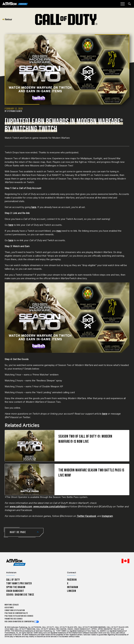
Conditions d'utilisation (15, 610)
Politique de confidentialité (16, 613)
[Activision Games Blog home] (16, 562)
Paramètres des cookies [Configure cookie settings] (14, 619)
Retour (7, 19)
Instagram (73, 587)
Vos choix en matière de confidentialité (21, 622)
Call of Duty (13, 580)
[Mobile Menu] (123, 4)
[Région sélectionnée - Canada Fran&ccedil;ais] (125, 561)
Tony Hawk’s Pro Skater (19, 583)
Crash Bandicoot (15, 591)
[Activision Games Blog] (15, 4)
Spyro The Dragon (16, 587)
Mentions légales (12, 605)
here (34, 207)
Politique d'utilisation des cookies (19, 616)
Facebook (72, 580)
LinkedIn (72, 591)
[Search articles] (129, 4)
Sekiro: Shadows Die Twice (20, 595)
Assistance (9, 608)
